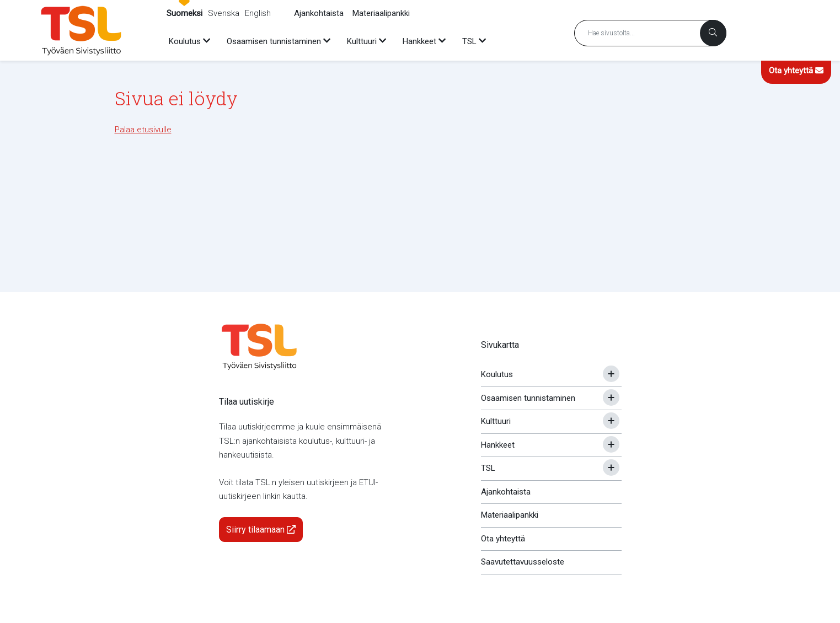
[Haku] (713, 33)
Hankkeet (498, 445)
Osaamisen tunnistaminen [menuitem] (274, 41)
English (258, 13)
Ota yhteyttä (796, 71)
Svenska (224, 13)
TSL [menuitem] (469, 41)
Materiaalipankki (381, 13)
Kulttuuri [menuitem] (362, 41)
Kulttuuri (496, 421)
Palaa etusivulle (143, 130)
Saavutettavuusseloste (523, 562)
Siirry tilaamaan (261, 530)
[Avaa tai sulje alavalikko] (611, 374)
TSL (488, 468)
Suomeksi (184, 13)
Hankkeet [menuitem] (419, 41)
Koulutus (497, 374)
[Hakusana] (650, 33)
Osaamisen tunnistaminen (528, 398)
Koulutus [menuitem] (185, 41)
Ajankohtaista (319, 13)
